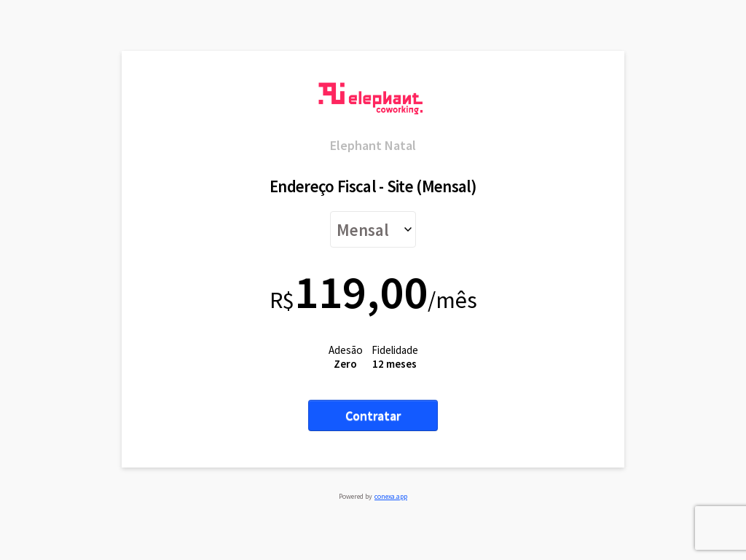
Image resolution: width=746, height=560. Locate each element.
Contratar (373, 415)
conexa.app (391, 496)
